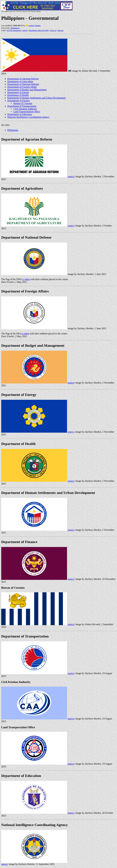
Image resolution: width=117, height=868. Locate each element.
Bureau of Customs (23, 103)
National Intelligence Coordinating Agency (28, 117)
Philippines (13, 130)
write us (53, 30)
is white (26, 279)
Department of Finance (19, 101)
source (71, 176)
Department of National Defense (23, 84)
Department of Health (18, 95)
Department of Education (20, 114)
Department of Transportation (22, 106)
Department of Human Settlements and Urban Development (37, 98)
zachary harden (35, 25)
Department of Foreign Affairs (22, 87)
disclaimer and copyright (39, 30)
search (25, 30)
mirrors (60, 30)
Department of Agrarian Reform (23, 79)
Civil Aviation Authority (25, 109)
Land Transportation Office (27, 112)
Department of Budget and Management (27, 90)
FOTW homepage (14, 30)
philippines (15, 28)
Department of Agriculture (20, 81)
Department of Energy (18, 92)
